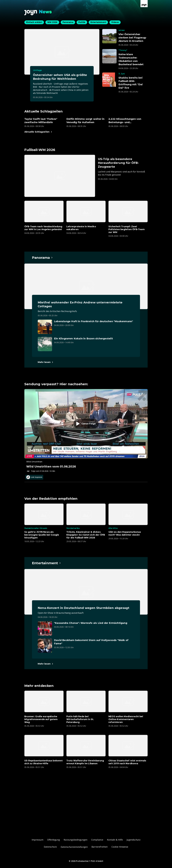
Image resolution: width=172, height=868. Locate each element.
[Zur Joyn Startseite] (144, 4)
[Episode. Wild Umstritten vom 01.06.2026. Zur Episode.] (86, 431)
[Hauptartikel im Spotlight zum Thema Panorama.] (42, 258)
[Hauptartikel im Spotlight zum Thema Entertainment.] (46, 563)
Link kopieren (34, 477)
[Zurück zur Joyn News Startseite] (38, 13)
